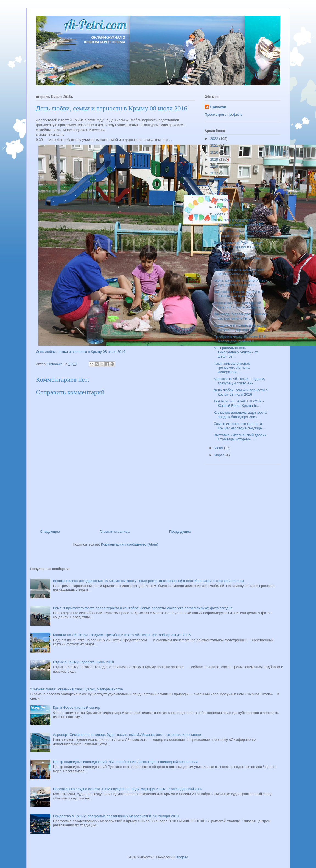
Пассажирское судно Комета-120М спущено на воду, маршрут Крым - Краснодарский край (128, 789)
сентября (223, 200)
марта (220, 455)
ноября (221, 193)
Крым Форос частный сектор (77, 707)
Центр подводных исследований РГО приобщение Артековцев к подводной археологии (125, 762)
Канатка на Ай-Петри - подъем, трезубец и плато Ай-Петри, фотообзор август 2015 (122, 635)
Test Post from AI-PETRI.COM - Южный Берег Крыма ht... (239, 403)
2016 (215, 180)
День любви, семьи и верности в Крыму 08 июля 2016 (81, 352)
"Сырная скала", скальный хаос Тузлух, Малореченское (77, 689)
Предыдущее (180, 531)
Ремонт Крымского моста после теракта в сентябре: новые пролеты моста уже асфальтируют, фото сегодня (143, 608)
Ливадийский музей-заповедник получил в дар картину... (240, 327)
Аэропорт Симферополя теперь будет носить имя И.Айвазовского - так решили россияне (127, 735)
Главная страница (115, 531)
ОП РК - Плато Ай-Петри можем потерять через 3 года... (240, 233)
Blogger (182, 857)
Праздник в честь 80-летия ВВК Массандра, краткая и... (240, 339)
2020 (215, 152)
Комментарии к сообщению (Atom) (130, 544)
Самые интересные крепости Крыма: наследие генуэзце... (239, 426)
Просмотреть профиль (223, 114)
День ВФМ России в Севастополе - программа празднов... (237, 258)
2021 (215, 145)
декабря (222, 186)
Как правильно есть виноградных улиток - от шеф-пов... (236, 352)
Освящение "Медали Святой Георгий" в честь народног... (239, 305)
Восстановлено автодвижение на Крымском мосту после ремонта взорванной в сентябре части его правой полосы (149, 581)
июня (219, 448)
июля (219, 214)
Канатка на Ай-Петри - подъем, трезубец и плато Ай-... (239, 381)
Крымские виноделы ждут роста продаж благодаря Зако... (240, 415)
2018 (215, 166)
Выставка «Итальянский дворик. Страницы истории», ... (240, 437)
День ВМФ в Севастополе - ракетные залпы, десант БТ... (240, 222)
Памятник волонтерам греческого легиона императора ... (232, 368)
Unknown (218, 107)
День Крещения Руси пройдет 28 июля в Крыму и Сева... (238, 245)
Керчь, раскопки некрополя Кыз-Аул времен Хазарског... (240, 283)
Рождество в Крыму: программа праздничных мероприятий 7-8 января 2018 (116, 816)
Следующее (50, 531)
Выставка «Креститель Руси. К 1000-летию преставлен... (239, 294)
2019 (215, 159)
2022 (215, 139)
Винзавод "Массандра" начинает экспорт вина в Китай (241, 316)
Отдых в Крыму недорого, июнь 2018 (83, 662)
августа (221, 207)
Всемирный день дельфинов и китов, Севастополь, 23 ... (239, 272)
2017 (215, 173)
